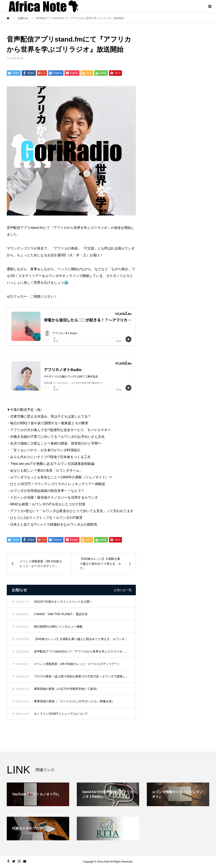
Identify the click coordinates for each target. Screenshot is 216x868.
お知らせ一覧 (123, 590)
